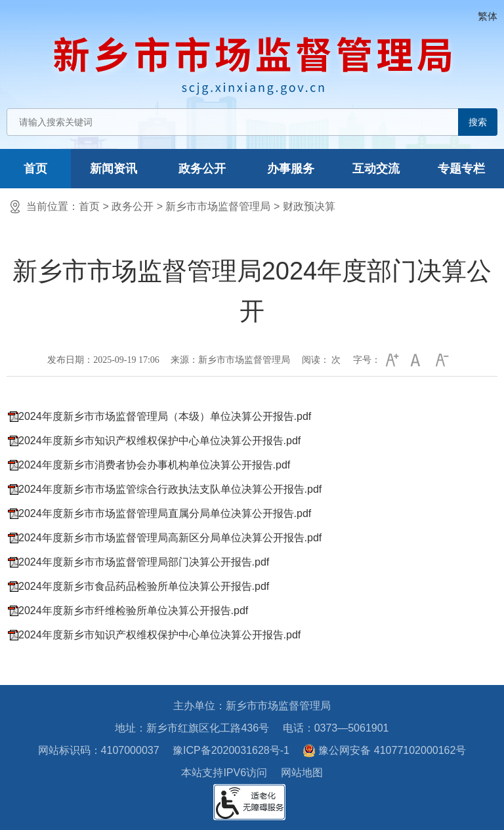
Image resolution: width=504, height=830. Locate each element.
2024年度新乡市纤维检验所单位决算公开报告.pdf (133, 611)
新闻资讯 (114, 169)
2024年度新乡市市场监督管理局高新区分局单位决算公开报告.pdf (170, 538)
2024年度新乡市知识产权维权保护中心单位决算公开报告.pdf (159, 441)
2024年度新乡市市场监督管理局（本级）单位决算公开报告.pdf (165, 416)
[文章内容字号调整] (405, 360)
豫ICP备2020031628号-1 (231, 750)
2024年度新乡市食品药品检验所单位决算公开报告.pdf (144, 586)
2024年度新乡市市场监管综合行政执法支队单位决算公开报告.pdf (170, 489)
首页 (35, 169)
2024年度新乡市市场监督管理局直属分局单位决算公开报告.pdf (165, 513)
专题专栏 (461, 169)
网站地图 (302, 773)
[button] (390, 360)
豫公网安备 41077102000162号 (384, 751)
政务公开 (202, 169)
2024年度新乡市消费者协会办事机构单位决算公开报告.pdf (154, 465)
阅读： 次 (322, 360)
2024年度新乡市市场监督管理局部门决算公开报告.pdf (144, 562)
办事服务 (291, 169)
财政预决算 (309, 206)
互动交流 (376, 169)
